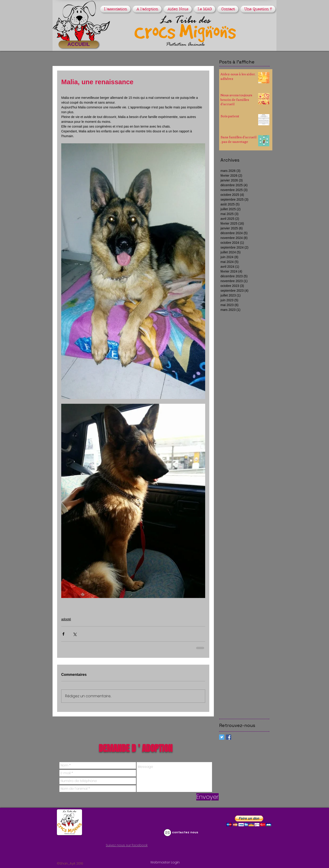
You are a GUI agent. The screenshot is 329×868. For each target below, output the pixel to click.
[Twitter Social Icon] (222, 737)
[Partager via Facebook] (63, 634)
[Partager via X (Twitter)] (75, 634)
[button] (116, 9)
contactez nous (185, 832)
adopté (66, 619)
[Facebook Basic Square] (229, 737)
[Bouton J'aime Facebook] (104, 854)
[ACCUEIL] (79, 44)
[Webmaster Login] (165, 863)
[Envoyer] (207, 797)
